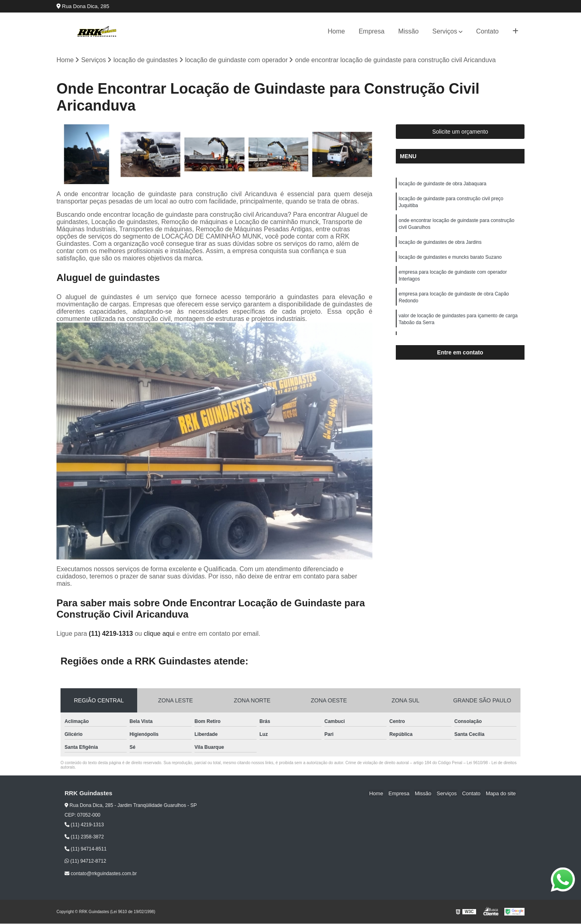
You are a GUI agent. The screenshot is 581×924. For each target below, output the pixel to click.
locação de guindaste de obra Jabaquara (443, 184)
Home (336, 31)
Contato (487, 31)
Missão (409, 31)
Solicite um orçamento (460, 132)
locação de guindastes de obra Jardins (440, 245)
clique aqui (159, 634)
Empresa (372, 31)
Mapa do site (501, 794)
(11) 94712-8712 (85, 861)
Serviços (445, 31)
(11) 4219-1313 (112, 634)
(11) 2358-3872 (84, 837)
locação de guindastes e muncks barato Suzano (450, 260)
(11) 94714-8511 (86, 849)
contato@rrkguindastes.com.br (101, 874)
